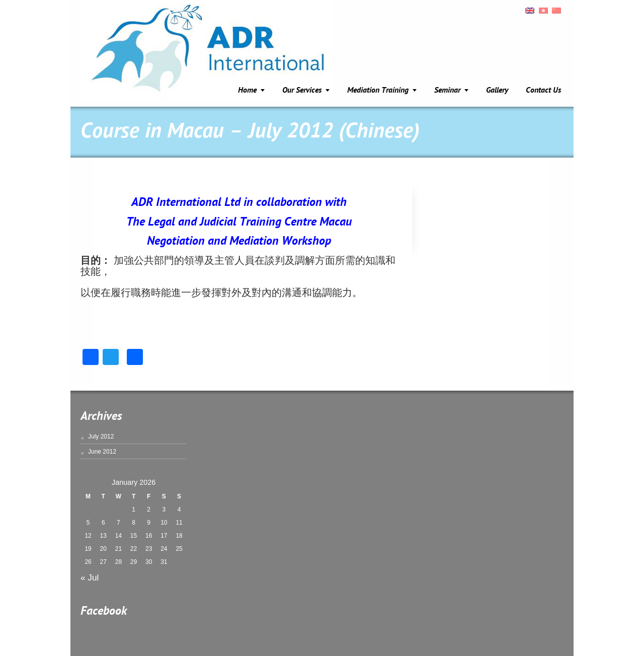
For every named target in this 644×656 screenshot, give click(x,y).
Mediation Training (378, 91)
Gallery (497, 91)
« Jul (90, 577)
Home (247, 91)
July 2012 (101, 436)
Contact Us (543, 91)
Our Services (302, 91)
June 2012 (102, 452)
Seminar (447, 91)
